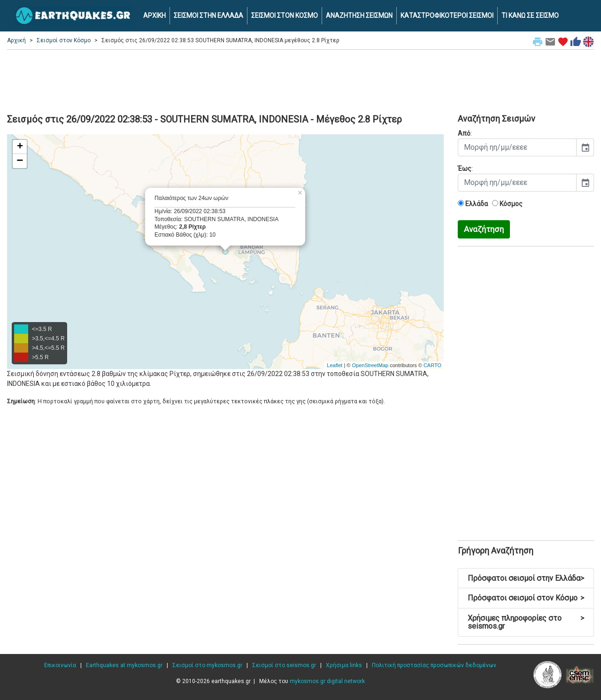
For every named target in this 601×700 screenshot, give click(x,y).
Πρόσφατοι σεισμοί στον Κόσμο (526, 598)
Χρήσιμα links (344, 665)
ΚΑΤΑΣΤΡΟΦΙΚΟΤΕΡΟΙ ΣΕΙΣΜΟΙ (447, 15)
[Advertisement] (300, 80)
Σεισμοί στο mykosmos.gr (207, 665)
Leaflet (335, 365)
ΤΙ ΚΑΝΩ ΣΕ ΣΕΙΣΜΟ (530, 15)
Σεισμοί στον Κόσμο (64, 40)
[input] (517, 147)
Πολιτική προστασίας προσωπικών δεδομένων (434, 665)
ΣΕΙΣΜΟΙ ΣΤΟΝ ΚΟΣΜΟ (285, 15)
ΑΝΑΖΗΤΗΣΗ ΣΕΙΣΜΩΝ (359, 15)
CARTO (432, 365)
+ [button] (20, 147)
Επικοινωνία (60, 665)
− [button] (20, 161)
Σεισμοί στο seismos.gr (284, 665)
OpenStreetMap (370, 365)
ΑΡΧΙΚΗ (154, 15)
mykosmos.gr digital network (327, 681)
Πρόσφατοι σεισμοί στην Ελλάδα (526, 578)
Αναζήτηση (484, 229)
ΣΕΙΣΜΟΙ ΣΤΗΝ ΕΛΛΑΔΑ (208, 15)
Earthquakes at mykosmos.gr (124, 665)
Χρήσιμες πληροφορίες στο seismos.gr (526, 622)
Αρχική (16, 40)
